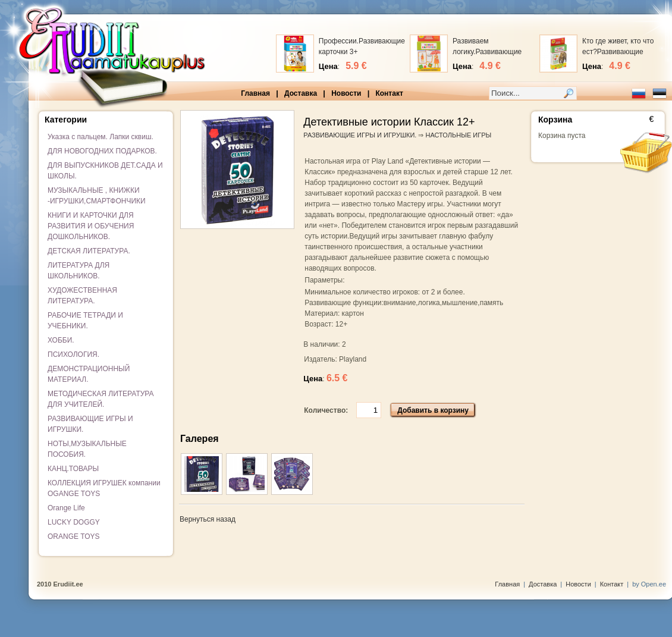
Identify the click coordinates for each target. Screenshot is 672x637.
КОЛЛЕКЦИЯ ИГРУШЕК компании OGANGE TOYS (104, 488)
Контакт (389, 93)
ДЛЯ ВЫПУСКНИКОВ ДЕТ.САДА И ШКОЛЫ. (105, 171)
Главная (255, 93)
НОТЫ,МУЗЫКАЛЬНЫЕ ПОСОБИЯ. (87, 449)
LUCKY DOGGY (74, 522)
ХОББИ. (61, 340)
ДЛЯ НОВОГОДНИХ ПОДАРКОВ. (102, 151)
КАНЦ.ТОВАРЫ (73, 469)
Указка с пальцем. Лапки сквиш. (101, 137)
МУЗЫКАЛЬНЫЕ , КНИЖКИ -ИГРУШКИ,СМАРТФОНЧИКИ (97, 196)
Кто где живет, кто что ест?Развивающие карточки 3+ (618, 52)
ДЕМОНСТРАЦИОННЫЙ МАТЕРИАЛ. (89, 374)
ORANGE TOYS (74, 536)
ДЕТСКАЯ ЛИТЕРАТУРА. (89, 251)
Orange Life (66, 508)
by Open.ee (649, 584)
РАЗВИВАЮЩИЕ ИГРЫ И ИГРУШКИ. (90, 424)
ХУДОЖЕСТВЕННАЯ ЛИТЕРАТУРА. (82, 296)
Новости (346, 93)
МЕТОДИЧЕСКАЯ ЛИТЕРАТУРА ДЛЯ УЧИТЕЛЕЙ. (101, 399)
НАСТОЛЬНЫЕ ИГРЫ (459, 135)
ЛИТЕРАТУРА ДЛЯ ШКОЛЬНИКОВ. (78, 271)
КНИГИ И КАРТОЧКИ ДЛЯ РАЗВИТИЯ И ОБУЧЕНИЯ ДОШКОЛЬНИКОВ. (91, 226)
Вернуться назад (208, 519)
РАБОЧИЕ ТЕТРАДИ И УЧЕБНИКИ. (85, 321)
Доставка (301, 93)
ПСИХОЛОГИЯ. (73, 354)
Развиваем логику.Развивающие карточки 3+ (487, 52)
